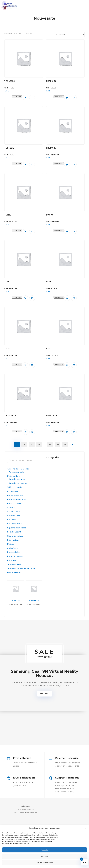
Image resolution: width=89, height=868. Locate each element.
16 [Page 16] (58, 444)
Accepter (45, 850)
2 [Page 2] (24, 444)
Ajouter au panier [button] (25, 98)
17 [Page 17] (65, 444)
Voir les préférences (45, 863)
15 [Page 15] (50, 444)
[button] (86, 828)
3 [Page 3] (32, 444)
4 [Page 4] (39, 444)
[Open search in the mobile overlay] (25, 460)
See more (45, 694)
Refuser (44, 856)
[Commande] (69, 34)
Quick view (17, 97)
